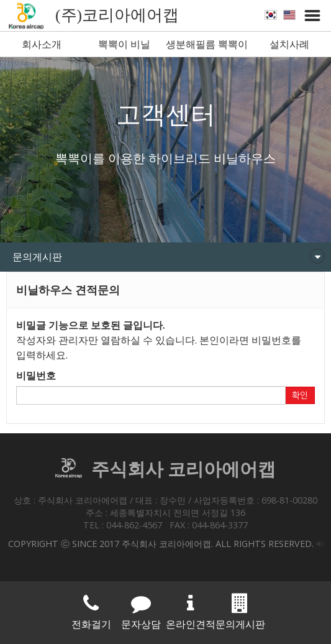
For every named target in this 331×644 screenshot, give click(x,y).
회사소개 (42, 44)
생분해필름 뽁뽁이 (207, 44)
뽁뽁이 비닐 (124, 44)
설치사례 (289, 44)
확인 (300, 395)
